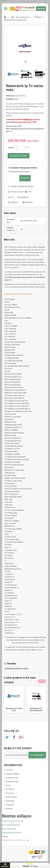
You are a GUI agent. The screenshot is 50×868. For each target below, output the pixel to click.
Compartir (23, 197)
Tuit (11, 197)
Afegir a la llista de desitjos (23, 186)
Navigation (6, 9)
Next (44, 74)
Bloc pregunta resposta (11, 825)
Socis (8, 785)
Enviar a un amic (17, 192)
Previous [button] (40, 681)
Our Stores (10, 789)
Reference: (11, 96)
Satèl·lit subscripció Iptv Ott (13, 821)
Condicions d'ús (12, 778)
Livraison (9, 770)
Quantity (11, 148)
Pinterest (28, 202)
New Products (11, 797)
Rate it (25, 178)
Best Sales (10, 801)
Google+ (13, 202)
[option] (14, 700)
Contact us (10, 805)
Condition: (10, 99)
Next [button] (44, 681)
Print (30, 192)
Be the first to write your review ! (17, 668)
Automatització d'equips (12, 833)
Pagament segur (12, 782)
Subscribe (37, 755)
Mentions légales (13, 774)
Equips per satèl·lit (9, 829)
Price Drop (10, 793)
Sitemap (9, 809)
